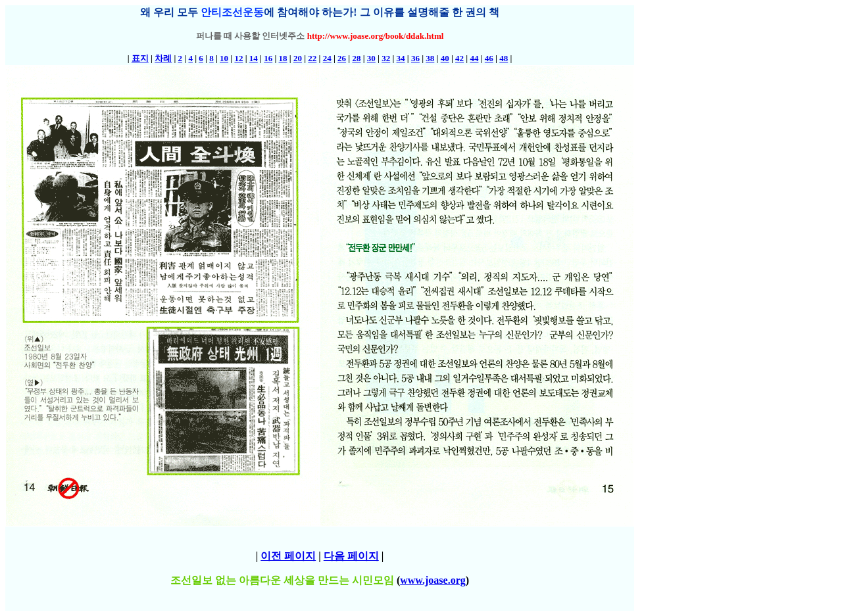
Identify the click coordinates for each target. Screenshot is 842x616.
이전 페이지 (288, 556)
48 (504, 58)
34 (401, 58)
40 (445, 58)
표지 (140, 58)
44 (474, 58)
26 (342, 58)
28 (356, 58)
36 (415, 58)
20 (298, 58)
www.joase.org (433, 580)
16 (268, 58)
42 (459, 58)
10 (224, 58)
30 (371, 58)
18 (283, 58)
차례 (163, 58)
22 (312, 58)
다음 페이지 (351, 556)
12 (238, 58)
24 (327, 58)
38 (430, 58)
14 (254, 58)
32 (386, 58)
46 (489, 58)
